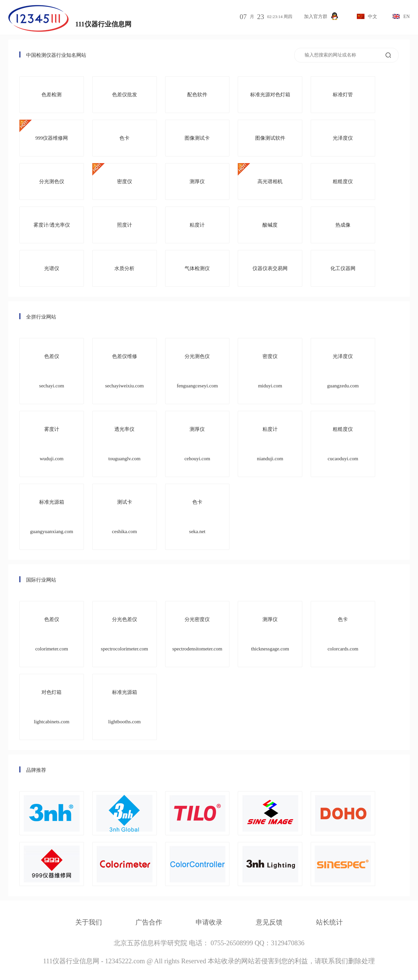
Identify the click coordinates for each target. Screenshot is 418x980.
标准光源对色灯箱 (270, 95)
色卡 (124, 138)
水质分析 (124, 268)
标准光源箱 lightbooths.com (125, 707)
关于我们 (89, 922)
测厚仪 (197, 181)
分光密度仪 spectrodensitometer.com (197, 634)
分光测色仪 (52, 181)
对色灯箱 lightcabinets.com (51, 707)
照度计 (125, 225)
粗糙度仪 (343, 181)
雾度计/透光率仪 (52, 225)
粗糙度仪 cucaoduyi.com (343, 444)
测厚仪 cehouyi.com (197, 444)
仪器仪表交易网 (270, 268)
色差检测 (51, 95)
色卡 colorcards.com (343, 634)
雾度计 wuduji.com (52, 444)
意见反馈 (269, 922)
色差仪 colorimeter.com (51, 634)
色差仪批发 (125, 95)
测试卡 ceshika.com (125, 517)
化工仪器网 (343, 268)
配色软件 (197, 95)
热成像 (343, 225)
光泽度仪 (343, 138)
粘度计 (197, 225)
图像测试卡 (197, 138)
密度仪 (125, 181)
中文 (367, 16)
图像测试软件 (270, 138)
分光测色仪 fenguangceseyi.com (197, 371)
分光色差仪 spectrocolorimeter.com (125, 634)
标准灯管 (343, 95)
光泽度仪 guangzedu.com (343, 371)
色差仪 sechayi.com (52, 371)
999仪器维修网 (52, 138)
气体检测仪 (197, 268)
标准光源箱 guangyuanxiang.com (52, 517)
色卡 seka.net (197, 517)
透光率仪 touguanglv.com (124, 444)
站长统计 (329, 922)
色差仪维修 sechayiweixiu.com (124, 371)
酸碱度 (270, 225)
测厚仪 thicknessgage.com (270, 634)
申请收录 (209, 922)
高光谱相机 (270, 181)
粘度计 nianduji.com (270, 444)
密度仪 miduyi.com (270, 371)
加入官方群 (321, 16)
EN (401, 16)
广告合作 (149, 922)
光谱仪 (52, 268)
